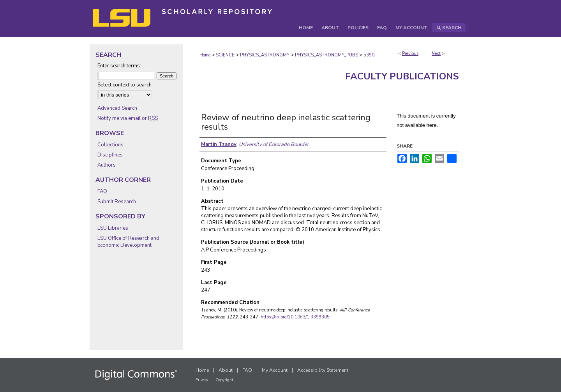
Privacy (202, 380)
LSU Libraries (113, 228)
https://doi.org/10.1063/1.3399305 (295, 317)
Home (205, 55)
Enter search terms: (119, 66)
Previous (410, 54)
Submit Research (117, 202)
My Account (275, 370)
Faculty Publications (402, 76)
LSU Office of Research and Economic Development (128, 242)
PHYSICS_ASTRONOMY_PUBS (326, 55)
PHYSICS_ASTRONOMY (265, 55)
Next (436, 54)
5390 (369, 55)
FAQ (102, 192)
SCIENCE (225, 55)
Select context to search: (125, 85)
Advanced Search (117, 108)
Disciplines (110, 155)
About (226, 370)
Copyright (224, 380)
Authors (107, 165)
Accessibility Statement (323, 370)
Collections (110, 145)
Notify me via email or (128, 118)
